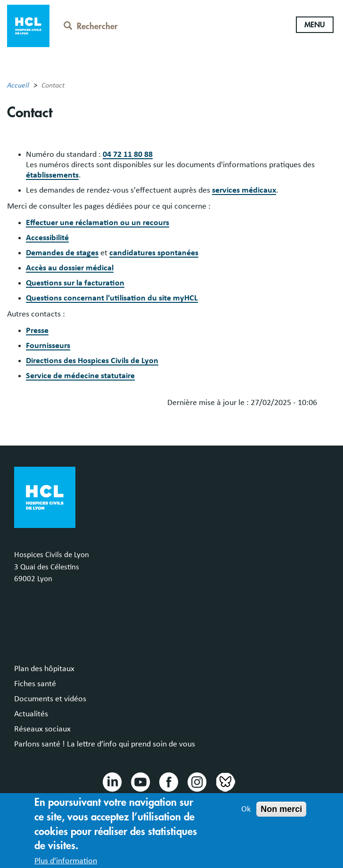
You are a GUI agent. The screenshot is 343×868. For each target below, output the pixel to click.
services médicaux (244, 190)
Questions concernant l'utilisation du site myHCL (112, 298)
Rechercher (91, 26)
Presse (37, 331)
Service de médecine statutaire (80, 376)
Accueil (18, 85)
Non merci (281, 815)
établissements (52, 175)
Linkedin (112, 781)
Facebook (168, 781)
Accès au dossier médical (70, 268)
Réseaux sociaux (42, 729)
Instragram (196, 781)
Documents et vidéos (50, 699)
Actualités (31, 714)
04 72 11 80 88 (128, 154)
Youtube (140, 781)
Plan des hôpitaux (44, 669)
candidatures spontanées (154, 253)
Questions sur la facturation (75, 283)
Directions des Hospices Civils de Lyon (92, 361)
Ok (246, 815)
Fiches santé (35, 684)
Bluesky (225, 781)
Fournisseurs (48, 346)
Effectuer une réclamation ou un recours (98, 223)
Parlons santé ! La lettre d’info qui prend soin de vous (105, 744)
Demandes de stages (62, 253)
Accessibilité (47, 238)
